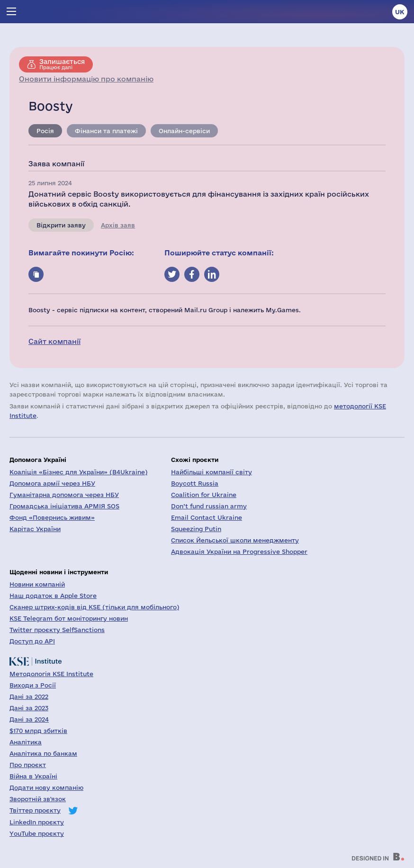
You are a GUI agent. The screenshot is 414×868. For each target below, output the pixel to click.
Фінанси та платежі (106, 131)
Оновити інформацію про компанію (86, 79)
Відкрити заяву (61, 225)
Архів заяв (118, 225)
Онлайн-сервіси (184, 131)
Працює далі (62, 64)
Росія (45, 131)
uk (400, 12)
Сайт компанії (54, 341)
